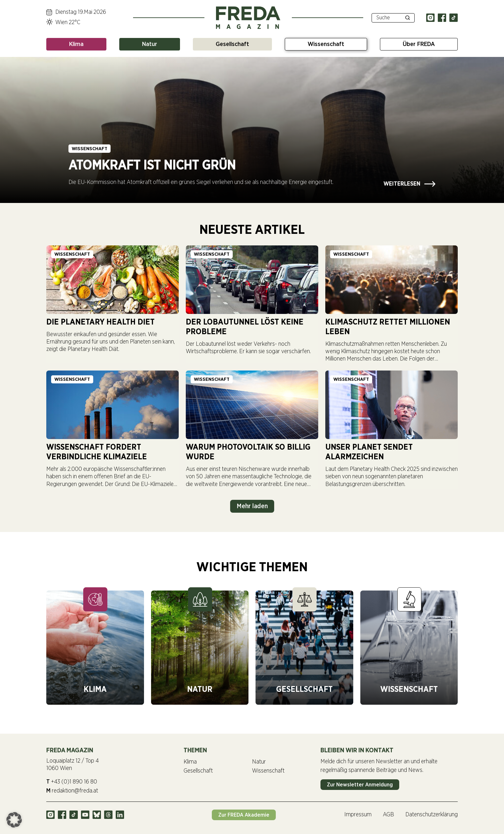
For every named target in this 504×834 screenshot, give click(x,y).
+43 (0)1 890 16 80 (72, 782)
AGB (388, 815)
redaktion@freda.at (72, 791)
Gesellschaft (232, 44)
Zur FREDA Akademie (248, 815)
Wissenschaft (326, 44)
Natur (150, 44)
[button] (14, 820)
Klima (76, 44)
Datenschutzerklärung (432, 815)
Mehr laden (252, 506)
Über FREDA (419, 44)
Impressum (358, 815)
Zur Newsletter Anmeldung (360, 784)
